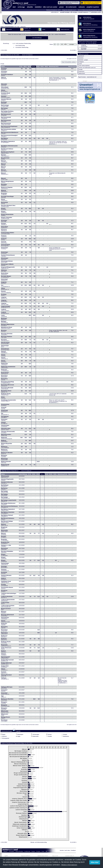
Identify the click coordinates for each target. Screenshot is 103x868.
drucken (62, 851)
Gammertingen (5, 564)
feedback (73, 851)
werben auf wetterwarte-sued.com (87, 68)
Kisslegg (4, 586)
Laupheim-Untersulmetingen (9, 595)
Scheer (3, 398)
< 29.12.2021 (4, 51)
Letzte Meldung (23, 475)
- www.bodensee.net (91, 77)
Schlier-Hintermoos (6, 649)
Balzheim (4, 525)
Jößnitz (5, 289)
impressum (82, 71)
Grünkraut (4, 240)
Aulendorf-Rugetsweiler (7, 480)
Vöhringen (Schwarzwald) (8, 433)
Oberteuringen (5, 347)
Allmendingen (5, 88)
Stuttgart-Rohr (5, 667)
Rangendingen (5, 374)
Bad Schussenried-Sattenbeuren (10, 134)
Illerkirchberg (5, 274)
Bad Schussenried (6, 115)
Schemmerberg (5, 406)
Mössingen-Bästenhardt (7, 616)
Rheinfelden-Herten (6, 392)
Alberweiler (4, 85)
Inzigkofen (4, 283)
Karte (44, 29)
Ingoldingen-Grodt (6, 583)
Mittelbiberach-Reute (7, 328)
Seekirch (4, 652)
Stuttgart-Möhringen (6, 664)
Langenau (4, 298)
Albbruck (4, 79)
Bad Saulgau (5, 109)
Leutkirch (5, 310)
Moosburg (4, 331)
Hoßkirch (4, 580)
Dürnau (4, 201)
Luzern (4, 316)
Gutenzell (4, 243)
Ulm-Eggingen (5, 418)
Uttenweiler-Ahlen (6, 430)
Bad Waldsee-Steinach (7, 516)
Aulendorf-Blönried (6, 100)
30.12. (34, 67)
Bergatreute (4, 528)
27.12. (21, 67)
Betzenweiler (5, 531)
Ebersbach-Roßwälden (7, 552)
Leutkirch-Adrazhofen (7, 598)
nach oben (67, 851)
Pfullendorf (5, 371)
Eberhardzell (4, 204)
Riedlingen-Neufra (6, 395)
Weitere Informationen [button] (69, 865)
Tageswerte (9, 29)
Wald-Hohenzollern (6, 436)
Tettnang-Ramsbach (6, 676)
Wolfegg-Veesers (6, 718)
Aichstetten (4, 73)
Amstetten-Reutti (6, 94)
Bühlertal (4, 192)
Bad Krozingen (5, 106)
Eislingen (4, 225)
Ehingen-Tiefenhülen (7, 219)
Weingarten (4, 457)
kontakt (81, 69)
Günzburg (5, 571)
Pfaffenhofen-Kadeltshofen (8, 368)
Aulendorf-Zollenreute (7, 483)
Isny (5, 286)
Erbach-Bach (5, 228)
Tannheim (5, 673)
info (15, 27)
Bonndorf (4, 537)
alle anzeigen (74, 12)
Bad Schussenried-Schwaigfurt (9, 137)
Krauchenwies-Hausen (7, 589)
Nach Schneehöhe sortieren (69, 63)
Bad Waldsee (5, 140)
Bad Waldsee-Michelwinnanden (9, 147)
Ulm (5, 415)
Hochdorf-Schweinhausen (8, 256)
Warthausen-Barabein (7, 454)
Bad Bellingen (5, 486)
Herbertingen (5, 249)
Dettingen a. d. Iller (6, 546)
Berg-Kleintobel (5, 159)
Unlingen (4, 424)
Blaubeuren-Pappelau (7, 189)
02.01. (46, 67)
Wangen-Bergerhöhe (7, 445)
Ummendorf (4, 421)
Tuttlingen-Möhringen (7, 688)
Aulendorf (6, 97)
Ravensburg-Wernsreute (8, 386)
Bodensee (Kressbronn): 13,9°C (54, 10)
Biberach (4, 162)
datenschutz (82, 73)
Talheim (4, 670)
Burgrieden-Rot (5, 543)
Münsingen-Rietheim (7, 338)
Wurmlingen (4, 721)
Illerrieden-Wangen (6, 277)
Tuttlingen (5, 679)
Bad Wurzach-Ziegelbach (8, 153)
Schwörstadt (4, 412)
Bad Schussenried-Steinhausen (9, 507)
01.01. (42, 67)
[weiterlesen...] (55, 81)
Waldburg (4, 442)
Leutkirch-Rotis (5, 604)
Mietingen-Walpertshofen (8, 325)
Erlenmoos (4, 231)
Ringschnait (6, 646)
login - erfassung (21, 27)
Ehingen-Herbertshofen (7, 216)
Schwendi (4, 409)
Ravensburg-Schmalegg (7, 383)
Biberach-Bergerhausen (7, 183)
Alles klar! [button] (95, 862)
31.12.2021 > (74, 51)
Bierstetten (4, 185)
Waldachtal (7, 439)
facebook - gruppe (83, 60)
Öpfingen (4, 353)
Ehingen (4, 210)
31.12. (38, 67)
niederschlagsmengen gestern (89, 41)
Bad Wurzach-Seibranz (7, 150)
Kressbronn (4, 592)
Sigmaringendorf (6, 658)
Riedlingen (4, 640)
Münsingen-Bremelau (7, 335)
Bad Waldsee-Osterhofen (8, 513)
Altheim (4, 91)
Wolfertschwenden (6, 463)
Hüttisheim (4, 271)
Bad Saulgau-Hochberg (7, 112)
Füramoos (4, 237)
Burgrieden (4, 195)
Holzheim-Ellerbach (6, 577)
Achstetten (4, 70)
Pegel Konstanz (82, 77)
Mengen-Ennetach (6, 610)
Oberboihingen (5, 619)
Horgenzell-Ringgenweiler (8, 268)
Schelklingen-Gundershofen (9, 401)
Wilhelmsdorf (5, 712)
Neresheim (5, 341)
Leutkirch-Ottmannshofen (8, 601)
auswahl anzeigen (65, 12)
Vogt (4, 697)
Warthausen (5, 448)
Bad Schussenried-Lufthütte (9, 130)
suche (80, 64)
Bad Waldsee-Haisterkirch (8, 143)
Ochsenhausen (5, 350)
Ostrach (3, 356)
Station (3, 67)
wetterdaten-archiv (95, 12)
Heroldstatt (4, 574)
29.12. (29, 67)
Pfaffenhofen (5, 365)
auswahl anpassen (83, 12)
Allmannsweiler (5, 477)
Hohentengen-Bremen (7, 262)
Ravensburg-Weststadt (7, 389)
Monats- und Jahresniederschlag (39, 843)
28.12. (25, 67)
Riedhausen (4, 637)
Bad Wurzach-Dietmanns (8, 519)
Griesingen (4, 568)
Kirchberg (4, 295)
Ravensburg (4, 377)
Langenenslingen (6, 307)
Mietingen (4, 322)
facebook (81, 58)
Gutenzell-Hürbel (6, 246)
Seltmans (4, 655)
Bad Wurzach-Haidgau (7, 522)
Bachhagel (4, 103)
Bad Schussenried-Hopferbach (9, 128)
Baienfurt (5, 156)
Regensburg (4, 634)
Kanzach (6, 292)
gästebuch (81, 56)
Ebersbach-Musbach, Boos (8, 207)
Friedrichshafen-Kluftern (8, 234)
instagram (81, 62)
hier (53, 34)
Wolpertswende (5, 466)
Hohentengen (5, 259)
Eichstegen (4, 222)
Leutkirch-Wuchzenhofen (8, 607)
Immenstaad (4, 280)
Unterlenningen (5, 427)
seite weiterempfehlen (84, 66)
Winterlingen (5, 460)
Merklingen (4, 320)
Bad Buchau (4, 489)
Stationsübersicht (65, 29)
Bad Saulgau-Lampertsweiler (9, 501)
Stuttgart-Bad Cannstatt (7, 661)
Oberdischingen (5, 344)
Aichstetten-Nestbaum (7, 76)
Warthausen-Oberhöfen (7, 700)
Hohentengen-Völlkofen (7, 265)
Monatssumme (72, 67)
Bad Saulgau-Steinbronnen (8, 504)
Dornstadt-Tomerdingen (7, 198)
